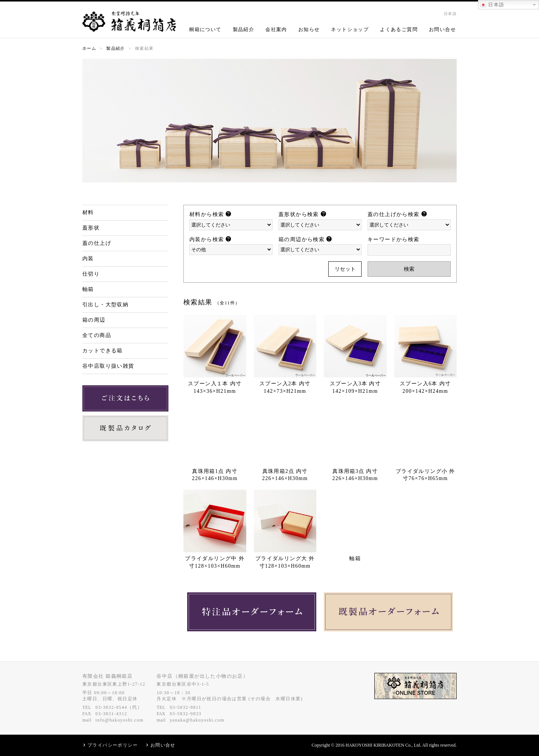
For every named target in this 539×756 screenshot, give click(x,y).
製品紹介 (244, 29)
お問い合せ (442, 29)
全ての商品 (97, 335)
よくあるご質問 (399, 29)
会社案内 (276, 29)
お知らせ (309, 29)
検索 (409, 269)
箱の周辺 (94, 320)
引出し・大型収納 (105, 305)
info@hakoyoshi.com (120, 720)
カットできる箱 (103, 351)
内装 (88, 259)
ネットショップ (350, 29)
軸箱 (88, 289)
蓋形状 (91, 228)
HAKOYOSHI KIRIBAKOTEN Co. (378, 745)
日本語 (492, 5)
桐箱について (205, 29)
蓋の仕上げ (97, 243)
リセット (345, 269)
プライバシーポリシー (113, 745)
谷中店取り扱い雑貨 (108, 366)
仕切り (91, 274)
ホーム (89, 48)
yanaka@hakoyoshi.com (197, 720)
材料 (88, 212)
